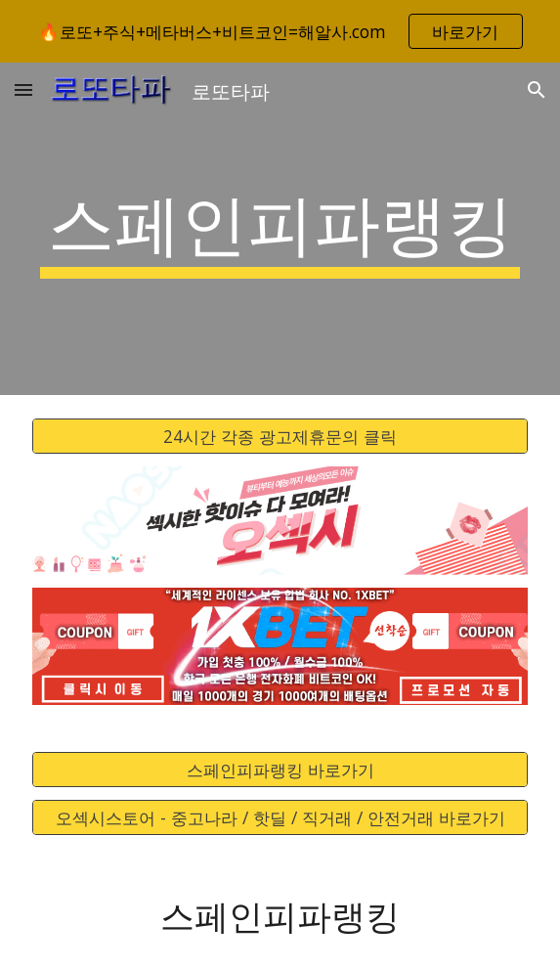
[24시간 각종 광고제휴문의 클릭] (280, 437)
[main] (280, 229)
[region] (280, 31)
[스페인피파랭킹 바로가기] (280, 770)
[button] (23, 89)
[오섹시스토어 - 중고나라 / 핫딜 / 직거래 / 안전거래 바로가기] (280, 818)
